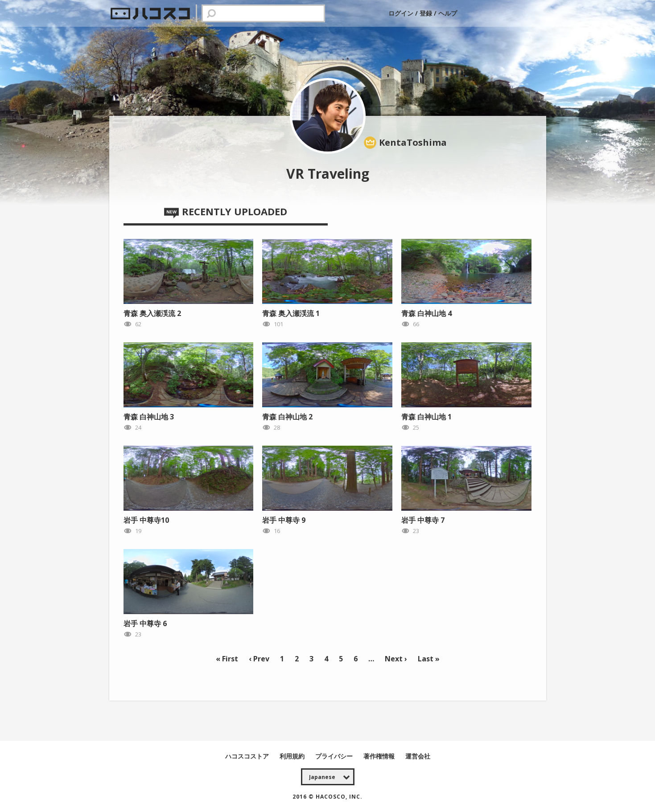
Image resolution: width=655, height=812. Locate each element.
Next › (396, 659)
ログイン (402, 13)
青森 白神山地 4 (426, 313)
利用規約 (293, 756)
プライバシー (335, 756)
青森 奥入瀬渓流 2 (152, 313)
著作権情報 (380, 756)
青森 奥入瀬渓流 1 (291, 313)
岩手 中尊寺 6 (145, 623)
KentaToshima (413, 142)
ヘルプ (448, 13)
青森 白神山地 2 (287, 417)
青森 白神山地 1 (426, 417)
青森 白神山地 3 (149, 417)
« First (227, 659)
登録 (426, 13)
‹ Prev (259, 659)
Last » (429, 659)
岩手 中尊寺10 (146, 520)
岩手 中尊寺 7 (423, 520)
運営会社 (418, 756)
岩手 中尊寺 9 (284, 520)
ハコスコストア (248, 756)
